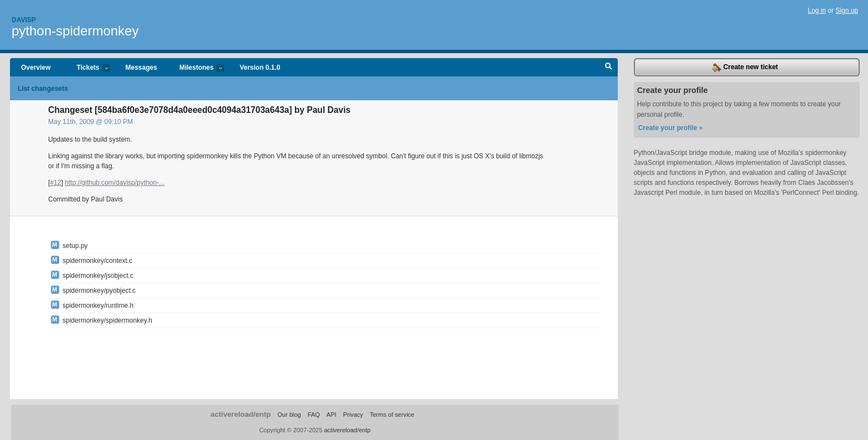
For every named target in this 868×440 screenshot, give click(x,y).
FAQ (314, 415)
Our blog (289, 415)
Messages (141, 68)
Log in (817, 11)
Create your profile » (671, 128)
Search (609, 68)
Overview (36, 68)
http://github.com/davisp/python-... (115, 183)
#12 (55, 183)
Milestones (196, 68)
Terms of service (392, 415)
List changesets (43, 89)
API (332, 415)
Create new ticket (745, 68)
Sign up (847, 11)
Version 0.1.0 (260, 68)
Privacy (353, 415)
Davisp (24, 20)
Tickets (87, 68)
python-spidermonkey (75, 31)
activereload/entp (241, 414)
